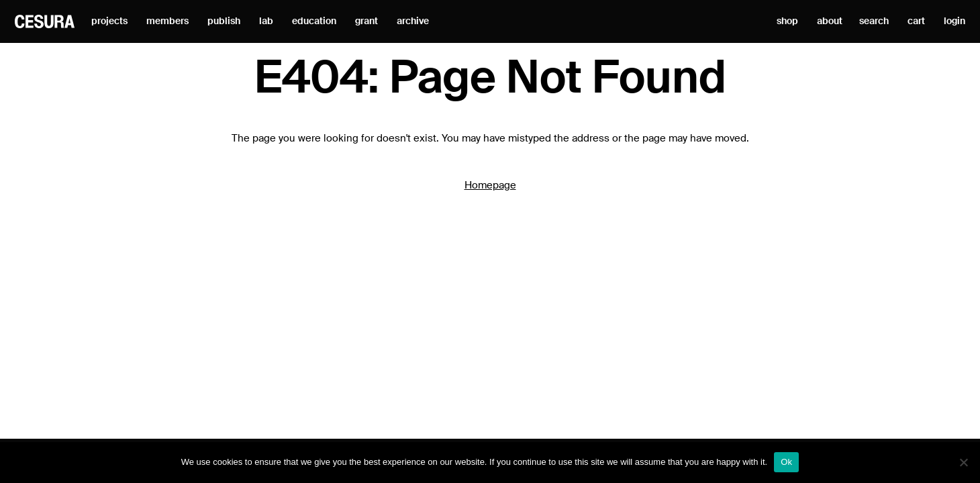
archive (413, 21)
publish (224, 21)
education (314, 21)
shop (787, 21)
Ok (786, 462)
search (874, 21)
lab (266, 21)
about (830, 21)
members (167, 21)
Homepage (490, 185)
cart (916, 21)
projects (109, 21)
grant (366, 21)
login (954, 21)
